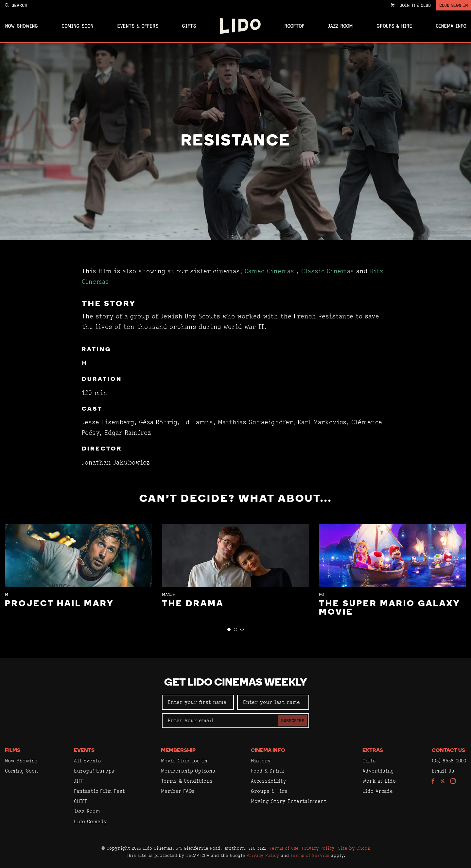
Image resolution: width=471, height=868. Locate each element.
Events (84, 751)
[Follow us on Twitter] (443, 782)
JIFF (79, 781)
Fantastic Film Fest (99, 791)
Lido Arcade (378, 791)
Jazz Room (340, 26)
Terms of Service (310, 855)
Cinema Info (451, 26)
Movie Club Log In (184, 761)
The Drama (193, 604)
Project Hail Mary (59, 604)
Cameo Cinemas (269, 271)
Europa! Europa (94, 771)
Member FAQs (178, 791)
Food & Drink (268, 771)
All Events (87, 761)
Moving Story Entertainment (289, 801)
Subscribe (293, 721)
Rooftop (294, 26)
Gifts (189, 26)
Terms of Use (284, 848)
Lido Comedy (90, 821)
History (261, 761)
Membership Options (188, 771)
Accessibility (269, 781)
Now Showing (21, 26)
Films (13, 751)
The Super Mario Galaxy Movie (389, 608)
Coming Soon (77, 26)
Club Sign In (454, 5)
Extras (373, 751)
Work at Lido (379, 781)
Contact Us (448, 751)
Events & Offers (138, 26)
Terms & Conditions (187, 781)
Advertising (378, 771)
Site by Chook (354, 848)
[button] (229, 629)
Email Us (443, 771)
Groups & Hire (394, 26)
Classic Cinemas (328, 271)
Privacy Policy (318, 848)
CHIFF (81, 801)
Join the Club (415, 5)
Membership (178, 751)
